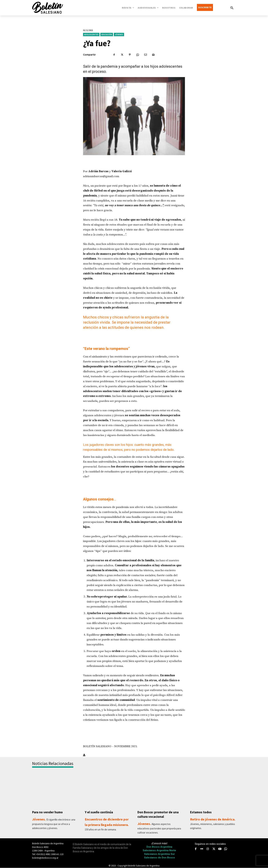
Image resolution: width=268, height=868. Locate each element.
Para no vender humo (48, 812)
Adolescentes (91, 35)
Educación (107, 35)
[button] (232, 8)
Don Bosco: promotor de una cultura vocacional (159, 814)
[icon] (226, 849)
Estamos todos (202, 812)
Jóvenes (119, 35)
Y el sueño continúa (99, 812)
